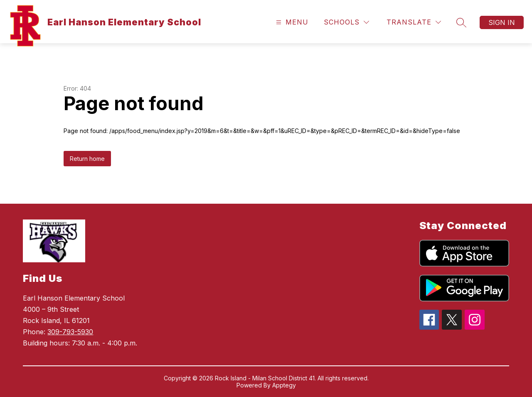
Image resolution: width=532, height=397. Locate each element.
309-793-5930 (70, 332)
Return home (87, 159)
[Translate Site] (414, 22)
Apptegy (284, 385)
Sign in (502, 22)
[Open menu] (291, 22)
